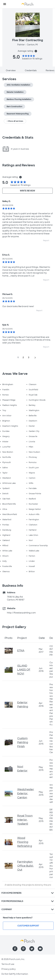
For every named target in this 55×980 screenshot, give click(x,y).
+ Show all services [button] (15, 121)
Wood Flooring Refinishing (25, 842)
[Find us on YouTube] (40, 949)
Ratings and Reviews (19, 165)
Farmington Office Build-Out (26, 866)
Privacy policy (9, 969)
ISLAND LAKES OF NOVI (24, 670)
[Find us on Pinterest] (23, 949)
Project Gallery (14, 627)
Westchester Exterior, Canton (26, 793)
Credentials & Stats (18, 138)
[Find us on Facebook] (15, 949)
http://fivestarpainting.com (21, 613)
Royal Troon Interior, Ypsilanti (25, 820)
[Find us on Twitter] (32, 949)
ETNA (21, 651)
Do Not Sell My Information (15, 974)
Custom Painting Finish (23, 742)
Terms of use (8, 964)
